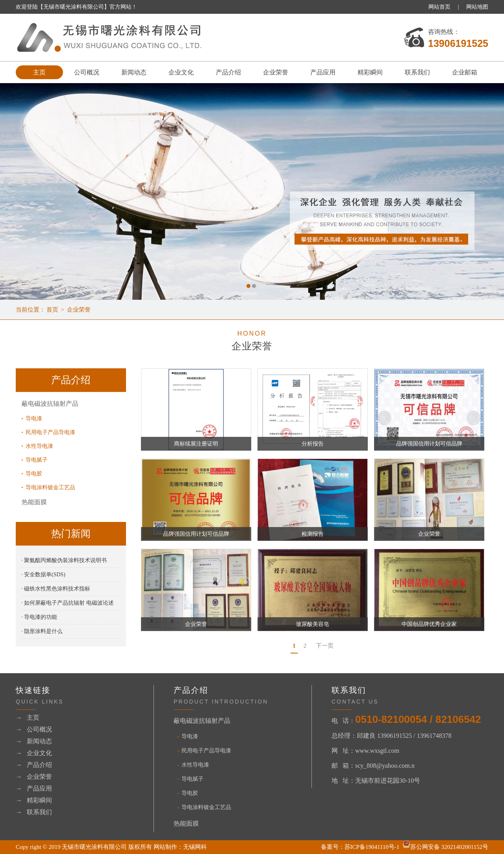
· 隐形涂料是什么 (42, 631)
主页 (39, 72)
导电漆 (34, 419)
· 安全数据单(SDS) (43, 575)
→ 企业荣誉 (34, 777)
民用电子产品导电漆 (50, 432)
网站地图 (477, 7)
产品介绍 (228, 72)
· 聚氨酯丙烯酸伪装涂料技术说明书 (64, 560)
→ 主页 (28, 718)
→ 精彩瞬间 (34, 800)
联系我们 (417, 72)
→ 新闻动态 (34, 741)
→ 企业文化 (34, 753)
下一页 (325, 646)
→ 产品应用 (34, 788)
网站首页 (439, 7)
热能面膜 (34, 502)
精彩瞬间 (370, 72)
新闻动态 (134, 72)
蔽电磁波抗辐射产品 (50, 404)
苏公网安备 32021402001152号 (445, 847)
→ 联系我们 (34, 812)
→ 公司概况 (34, 729)
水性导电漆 (39, 446)
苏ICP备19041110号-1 (372, 847)
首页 (52, 310)
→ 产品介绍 (34, 765)
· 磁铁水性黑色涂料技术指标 (56, 589)
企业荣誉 (276, 72)
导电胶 (34, 474)
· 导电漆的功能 (39, 617)
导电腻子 (37, 460)
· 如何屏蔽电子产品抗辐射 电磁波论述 (68, 603)
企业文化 (181, 72)
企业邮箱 (465, 72)
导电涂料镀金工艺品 (50, 487)
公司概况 (87, 72)
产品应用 (323, 72)
